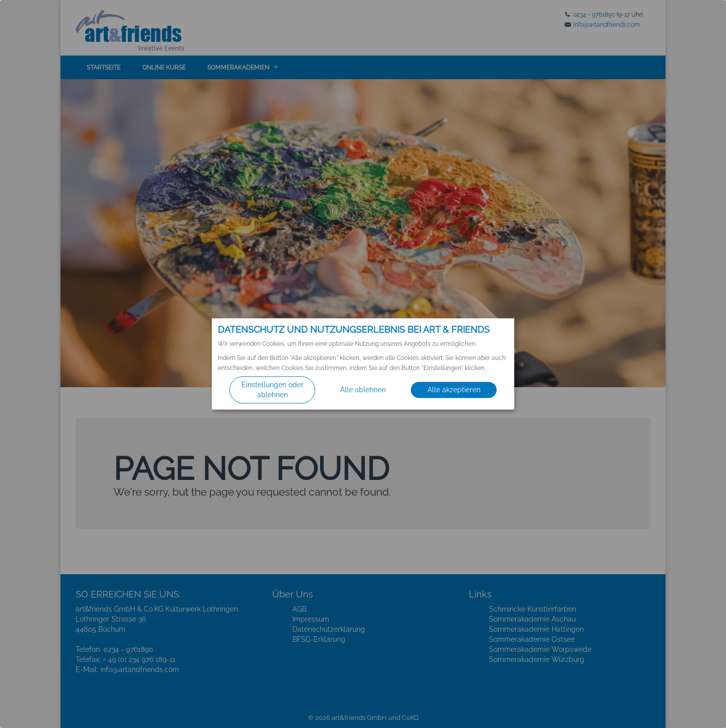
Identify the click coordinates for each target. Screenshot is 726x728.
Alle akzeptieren (454, 390)
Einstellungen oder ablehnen (273, 390)
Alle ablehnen (363, 390)
